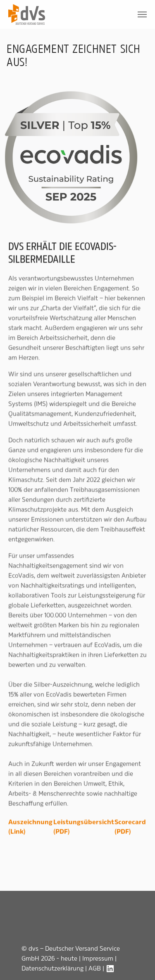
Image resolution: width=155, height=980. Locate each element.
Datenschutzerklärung (52, 968)
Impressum (98, 958)
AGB (95, 968)
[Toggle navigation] (142, 14)
